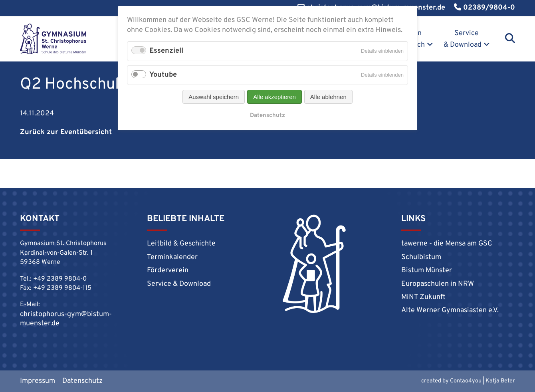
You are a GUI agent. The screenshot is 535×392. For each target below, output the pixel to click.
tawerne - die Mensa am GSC (447, 244)
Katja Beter (500, 381)
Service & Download (463, 39)
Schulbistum (421, 257)
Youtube (163, 75)
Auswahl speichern (214, 97)
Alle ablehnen (328, 97)
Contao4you (466, 381)
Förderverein (168, 270)
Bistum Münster (427, 270)
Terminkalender (172, 257)
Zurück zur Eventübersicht (66, 132)
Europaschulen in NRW (438, 284)
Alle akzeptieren (274, 97)
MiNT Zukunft (423, 297)
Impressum (38, 381)
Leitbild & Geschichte (181, 244)
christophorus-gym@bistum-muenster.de (66, 319)
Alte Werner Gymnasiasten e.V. (450, 310)
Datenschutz (82, 381)
